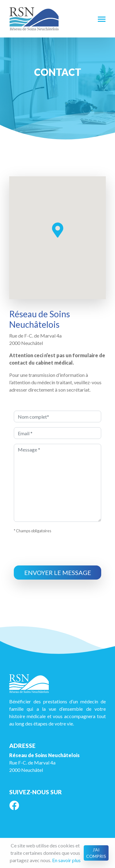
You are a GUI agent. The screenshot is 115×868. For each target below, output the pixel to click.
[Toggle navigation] (102, 19)
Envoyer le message (58, 573)
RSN (34, 19)
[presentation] (60, 551)
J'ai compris (96, 853)
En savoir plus (66, 860)
